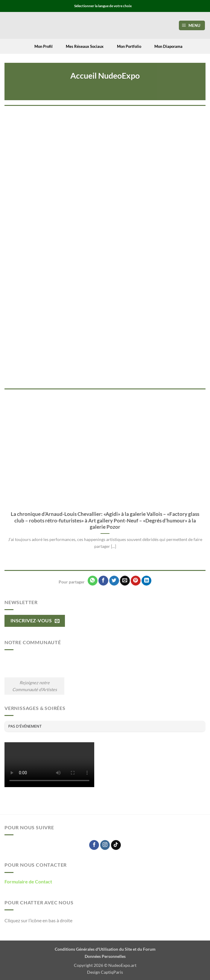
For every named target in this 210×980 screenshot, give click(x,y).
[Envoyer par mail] (125, 581)
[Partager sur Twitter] (114, 581)
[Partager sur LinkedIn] (146, 581)
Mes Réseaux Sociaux (81, 46)
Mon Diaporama (165, 46)
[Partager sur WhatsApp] (93, 581)
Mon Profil (40, 46)
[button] (192, 26)
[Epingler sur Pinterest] (136, 581)
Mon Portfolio (125, 46)
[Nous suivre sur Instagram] (105, 845)
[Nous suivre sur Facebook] (94, 845)
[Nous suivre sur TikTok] (116, 845)
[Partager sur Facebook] (103, 581)
